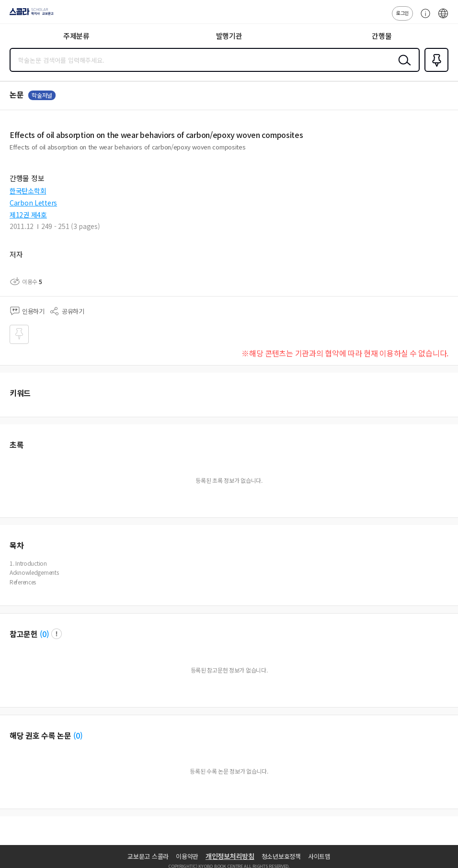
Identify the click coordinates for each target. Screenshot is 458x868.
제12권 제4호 (28, 215)
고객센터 (423, 18)
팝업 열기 (57, 634)
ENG (443, 18)
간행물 (382, 36)
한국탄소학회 (28, 191)
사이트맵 (319, 856)
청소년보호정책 (281, 856)
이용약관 (187, 856)
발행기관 (229, 36)
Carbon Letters (33, 203)
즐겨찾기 (435, 71)
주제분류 (76, 36)
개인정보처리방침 (230, 856)
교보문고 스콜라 (148, 856)
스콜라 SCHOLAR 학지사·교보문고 (29, 15)
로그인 (402, 13)
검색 (402, 68)
